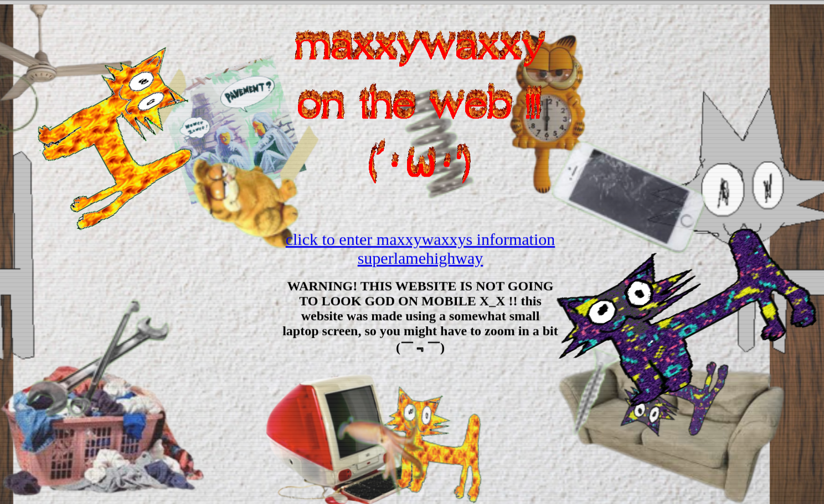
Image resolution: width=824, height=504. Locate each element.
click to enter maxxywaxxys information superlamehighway (421, 249)
